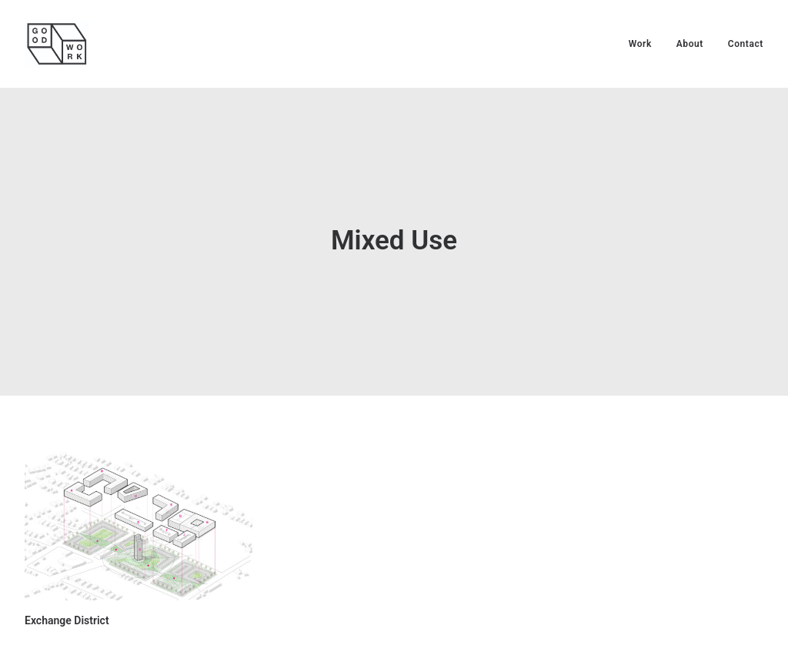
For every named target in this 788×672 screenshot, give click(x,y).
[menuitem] (646, 44)
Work (640, 44)
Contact (746, 44)
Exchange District (67, 607)
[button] (139, 513)
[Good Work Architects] (57, 44)
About (690, 44)
